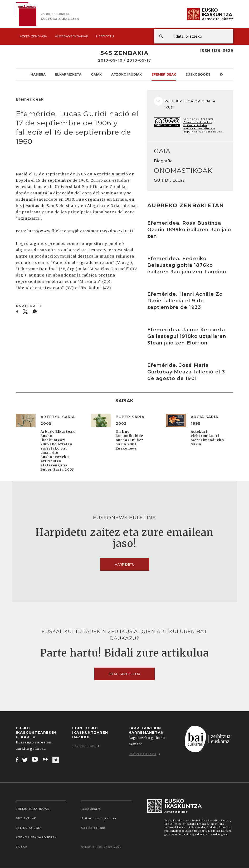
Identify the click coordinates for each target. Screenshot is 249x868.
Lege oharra (91, 809)
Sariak (22, 847)
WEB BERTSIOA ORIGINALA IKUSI (185, 103)
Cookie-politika (94, 828)
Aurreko (72, 36)
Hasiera (38, 74)
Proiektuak (26, 818)
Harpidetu (105, 36)
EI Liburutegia (29, 828)
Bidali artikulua (124, 674)
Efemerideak (164, 74)
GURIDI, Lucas (169, 180)
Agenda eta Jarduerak (36, 837)
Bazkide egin (86, 746)
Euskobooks (198, 74)
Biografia (163, 161)
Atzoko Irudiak (126, 74)
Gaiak (96, 74)
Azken (33, 36)
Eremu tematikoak (32, 809)
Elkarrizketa (68, 74)
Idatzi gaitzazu (145, 754)
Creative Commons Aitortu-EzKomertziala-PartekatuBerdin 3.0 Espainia (199, 125)
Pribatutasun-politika (99, 818)
